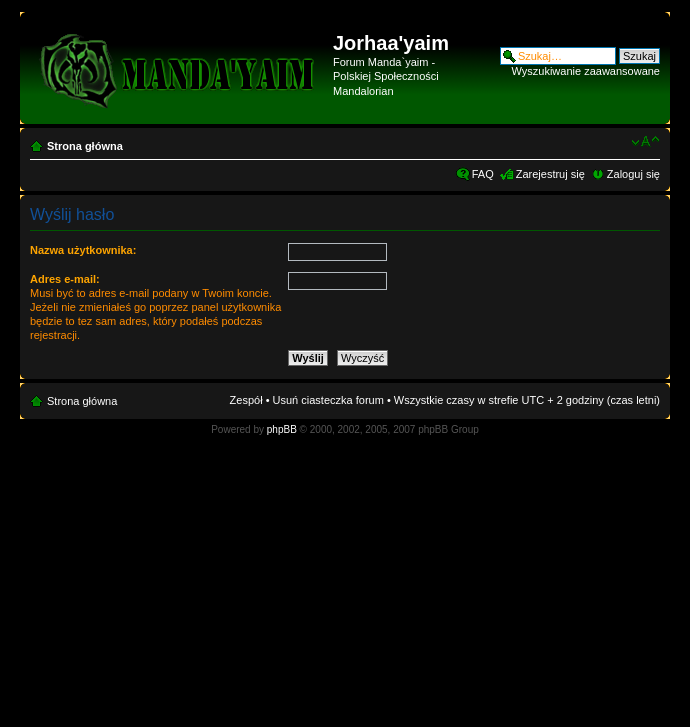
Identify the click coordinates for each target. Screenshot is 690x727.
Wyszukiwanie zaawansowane (586, 71)
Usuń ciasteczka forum (328, 400)
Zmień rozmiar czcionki (645, 142)
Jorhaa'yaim (391, 43)
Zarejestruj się (550, 174)
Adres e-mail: (65, 279)
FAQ (483, 174)
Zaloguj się (633, 174)
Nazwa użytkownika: (83, 250)
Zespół (246, 400)
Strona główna (85, 146)
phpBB (282, 429)
